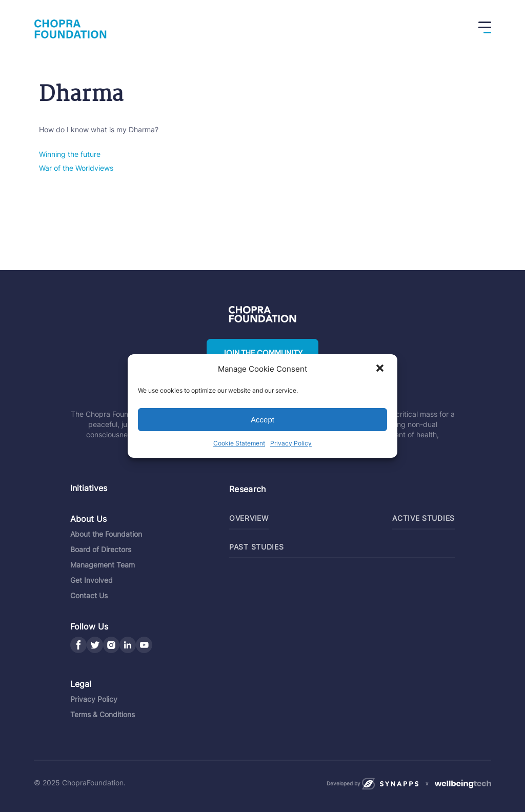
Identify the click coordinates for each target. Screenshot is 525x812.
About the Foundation (106, 534)
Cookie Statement (239, 443)
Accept (262, 420)
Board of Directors (101, 549)
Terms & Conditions (103, 714)
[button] (381, 369)
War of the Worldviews (76, 168)
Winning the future (70, 154)
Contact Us (89, 595)
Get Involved (92, 580)
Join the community (262, 353)
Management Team (103, 565)
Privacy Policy (291, 443)
